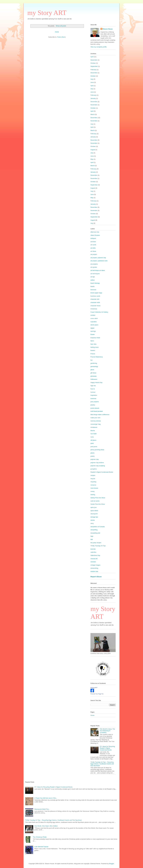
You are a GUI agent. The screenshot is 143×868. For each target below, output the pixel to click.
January (93, 98)
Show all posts (61, 26)
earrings (93, 331)
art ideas (93, 251)
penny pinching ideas (97, 450)
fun (91, 360)
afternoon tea (95, 232)
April (92, 57)
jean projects (95, 402)
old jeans (93, 440)
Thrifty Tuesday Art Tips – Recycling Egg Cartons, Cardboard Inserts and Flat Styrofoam (102, 764)
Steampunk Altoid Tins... (42, 809)
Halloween (94, 379)
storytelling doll (95, 533)
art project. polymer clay (98, 258)
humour (93, 392)
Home (57, 32)
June (92, 82)
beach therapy (95, 283)
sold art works (95, 501)
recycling (93, 482)
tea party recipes (96, 543)
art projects (94, 264)
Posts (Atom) (61, 37)
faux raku (93, 344)
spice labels (94, 511)
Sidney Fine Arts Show (98, 498)
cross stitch (94, 318)
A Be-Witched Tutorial (41, 847)
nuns (92, 437)
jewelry (93, 405)
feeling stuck (95, 347)
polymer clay (95, 459)
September (94, 66)
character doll (95, 299)
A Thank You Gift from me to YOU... (46, 798)
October (93, 63)
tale (92, 539)
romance (93, 485)
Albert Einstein (95, 235)
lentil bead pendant (97, 411)
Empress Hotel (95, 338)
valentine (93, 552)
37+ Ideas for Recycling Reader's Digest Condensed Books (107, 748)
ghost (92, 370)
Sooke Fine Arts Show (98, 504)
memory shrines (96, 421)
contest (93, 315)
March (93, 114)
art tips (93, 277)
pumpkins (94, 469)
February (93, 70)
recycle (93, 479)
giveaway (94, 376)
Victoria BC (94, 559)
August (93, 150)
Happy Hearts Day (96, 382)
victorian (93, 562)
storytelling (94, 530)
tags (92, 536)
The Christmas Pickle (40, 837)
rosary (93, 491)
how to (93, 389)
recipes (93, 475)
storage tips (94, 517)
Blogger (111, 864)
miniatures (94, 427)
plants (92, 453)
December (94, 60)
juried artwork (95, 408)
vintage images (95, 565)
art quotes (94, 267)
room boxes (94, 488)
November (94, 105)
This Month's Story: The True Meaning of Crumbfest (107, 731)
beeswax (93, 290)
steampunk (94, 514)
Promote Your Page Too (97, 694)
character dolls (95, 302)
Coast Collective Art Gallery (99, 312)
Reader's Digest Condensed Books (102, 472)
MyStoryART (94, 688)
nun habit (94, 434)
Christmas (94, 309)
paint (92, 443)
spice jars (94, 507)
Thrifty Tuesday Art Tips (98, 546)
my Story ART (47, 13)
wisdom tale (94, 571)
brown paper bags (96, 293)
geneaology (94, 366)
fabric (92, 341)
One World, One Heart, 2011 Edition (46, 826)
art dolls (93, 248)
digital (92, 328)
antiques (93, 238)
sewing (93, 495)
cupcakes (94, 322)
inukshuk (93, 399)
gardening (94, 363)
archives (93, 242)
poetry (93, 456)
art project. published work (99, 261)
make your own (95, 418)
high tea (93, 386)
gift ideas (93, 373)
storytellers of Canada (98, 527)
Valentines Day (95, 555)
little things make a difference (100, 415)
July (92, 79)
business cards (95, 296)
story (92, 523)
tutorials (93, 549)
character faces (95, 306)
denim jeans (94, 325)
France (93, 354)
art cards (93, 245)
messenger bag (96, 424)
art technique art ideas (98, 270)
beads (92, 286)
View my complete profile (99, 47)
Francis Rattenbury (97, 357)
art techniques (95, 274)
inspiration (94, 395)
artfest (93, 280)
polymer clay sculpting (98, 466)
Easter (93, 334)
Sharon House (108, 29)
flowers (93, 350)
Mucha (93, 431)
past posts (94, 447)
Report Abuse (96, 577)
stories (93, 520)
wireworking (94, 568)
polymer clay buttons (97, 463)
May (92, 159)
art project (94, 254)
